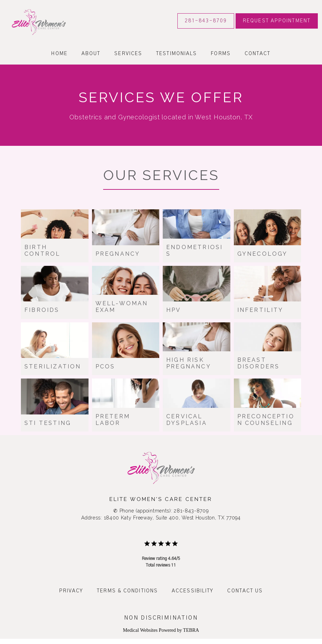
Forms (221, 54)
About (91, 54)
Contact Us (245, 591)
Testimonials (177, 54)
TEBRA (191, 630)
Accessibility (193, 591)
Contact (258, 54)
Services (128, 54)
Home (59, 54)
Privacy (71, 591)
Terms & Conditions (127, 591)
